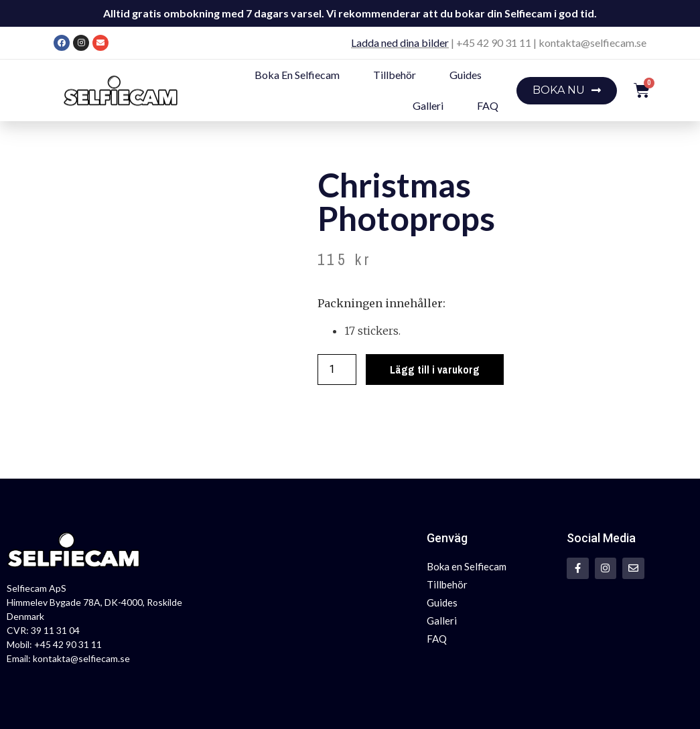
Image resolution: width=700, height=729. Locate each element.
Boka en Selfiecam (297, 75)
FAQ (488, 105)
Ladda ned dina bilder (400, 43)
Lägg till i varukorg (435, 370)
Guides (466, 75)
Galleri (428, 105)
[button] (567, 91)
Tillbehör (395, 75)
